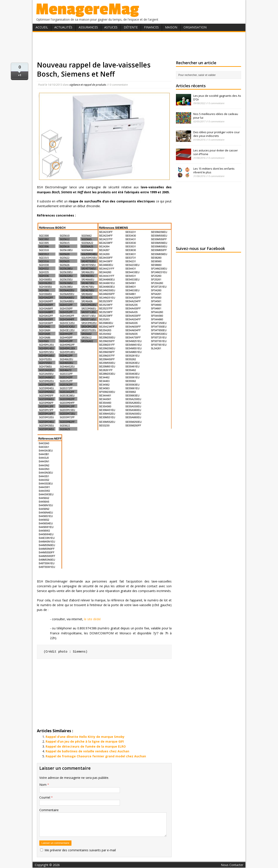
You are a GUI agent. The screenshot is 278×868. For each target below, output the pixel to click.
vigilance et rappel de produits (88, 85)
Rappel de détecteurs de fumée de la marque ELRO (86, 746)
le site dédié (92, 619)
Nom (43, 785)
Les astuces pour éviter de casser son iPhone (216, 152)
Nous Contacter (232, 865)
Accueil (42, 27)
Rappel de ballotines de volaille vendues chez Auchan (87, 751)
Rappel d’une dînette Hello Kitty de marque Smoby (85, 737)
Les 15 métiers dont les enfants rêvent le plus (214, 170)
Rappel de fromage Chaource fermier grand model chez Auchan (96, 756)
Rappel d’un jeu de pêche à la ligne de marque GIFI (85, 741)
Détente (131, 27)
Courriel (45, 797)
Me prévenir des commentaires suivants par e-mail (80, 850)
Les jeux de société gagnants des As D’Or (217, 98)
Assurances (88, 27)
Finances (151, 27)
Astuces (111, 27)
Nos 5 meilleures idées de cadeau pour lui (216, 116)
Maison (171, 27)
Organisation (195, 27)
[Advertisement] (139, 46)
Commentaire (49, 810)
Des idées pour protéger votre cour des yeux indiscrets (217, 134)
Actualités (63, 27)
